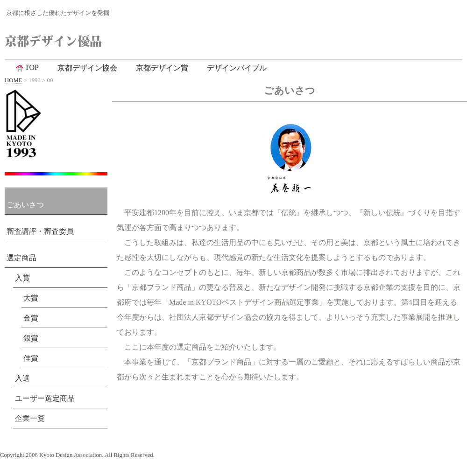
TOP (27, 68)
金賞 (31, 318)
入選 (22, 378)
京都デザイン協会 (87, 68)
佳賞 (31, 358)
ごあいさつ (25, 205)
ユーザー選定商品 (45, 398)
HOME (14, 80)
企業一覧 (30, 418)
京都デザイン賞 (162, 68)
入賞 (22, 278)
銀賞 (31, 338)
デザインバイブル (237, 68)
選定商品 (21, 258)
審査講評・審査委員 (40, 231)
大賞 (31, 298)
